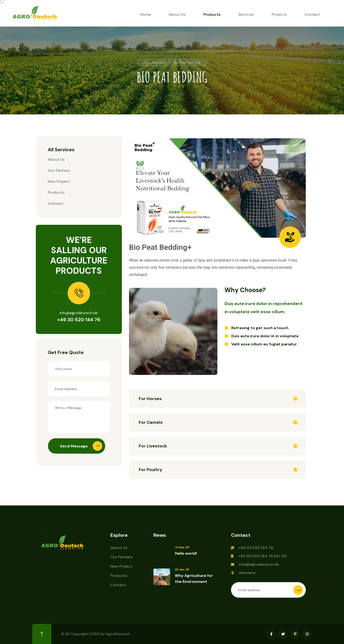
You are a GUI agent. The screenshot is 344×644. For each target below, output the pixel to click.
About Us (177, 14)
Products (212, 14)
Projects (279, 14)
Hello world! (186, 553)
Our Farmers (59, 170)
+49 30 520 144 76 (79, 320)
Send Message (81, 446)
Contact (312, 14)
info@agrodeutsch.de (259, 564)
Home (145, 14)
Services (246, 14)
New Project (59, 181)
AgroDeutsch (118, 634)
